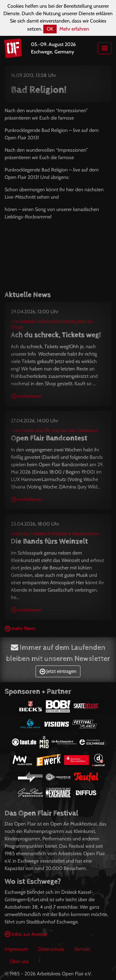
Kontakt (82, 949)
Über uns (19, 961)
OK (50, 29)
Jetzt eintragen (58, 671)
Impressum (16, 949)
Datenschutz (51, 949)
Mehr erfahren (74, 29)
